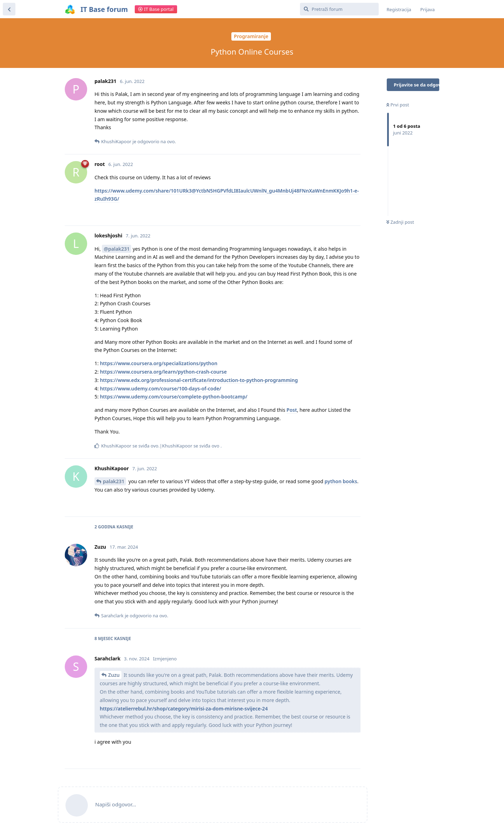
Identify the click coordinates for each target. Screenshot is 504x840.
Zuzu (114, 675)
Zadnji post (400, 222)
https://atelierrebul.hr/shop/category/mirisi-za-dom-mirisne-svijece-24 (184, 709)
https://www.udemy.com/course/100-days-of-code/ (160, 388)
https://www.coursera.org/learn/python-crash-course (163, 372)
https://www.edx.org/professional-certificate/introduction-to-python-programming (199, 380)
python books (341, 481)
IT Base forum (104, 9)
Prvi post (398, 105)
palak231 (114, 481)
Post (292, 410)
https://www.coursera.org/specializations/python (159, 363)
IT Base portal (156, 9)
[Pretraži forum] (339, 9)
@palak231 (117, 249)
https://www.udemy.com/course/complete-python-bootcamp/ (173, 397)
